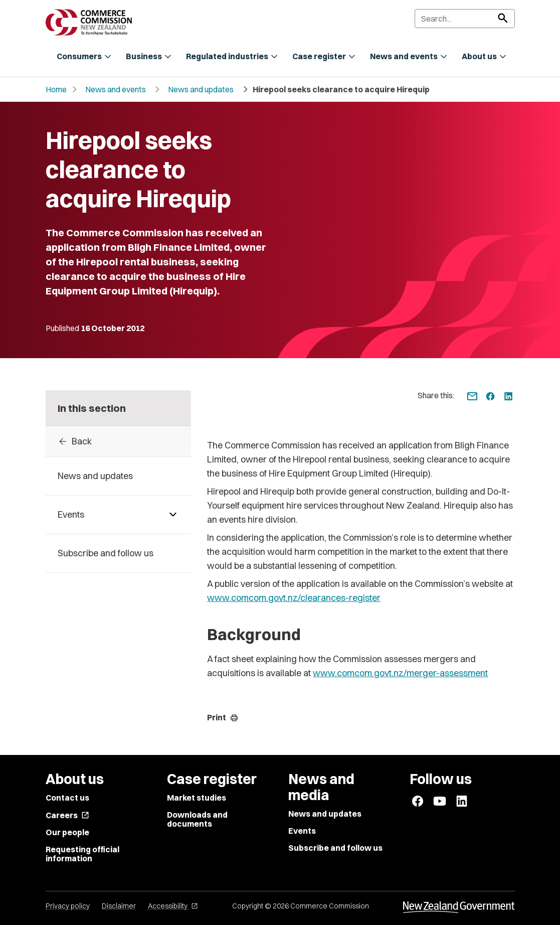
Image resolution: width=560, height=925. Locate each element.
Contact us (67, 798)
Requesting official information (82, 854)
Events (302, 831)
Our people (67, 832)
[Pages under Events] (173, 515)
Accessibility (173, 906)
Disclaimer (119, 906)
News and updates (201, 89)
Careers (67, 815)
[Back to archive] (119, 441)
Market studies (197, 798)
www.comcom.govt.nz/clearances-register (294, 598)
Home (56, 89)
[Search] (465, 19)
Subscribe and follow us (335, 848)
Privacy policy (68, 906)
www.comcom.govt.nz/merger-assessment (400, 673)
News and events (116, 89)
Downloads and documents (197, 819)
